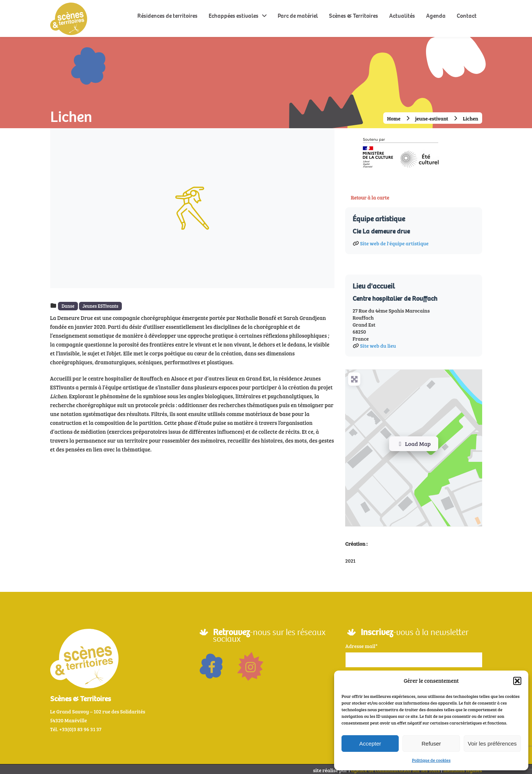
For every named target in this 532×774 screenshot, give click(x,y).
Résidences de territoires (167, 16)
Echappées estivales (234, 16)
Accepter (370, 744)
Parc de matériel (298, 16)
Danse (68, 306)
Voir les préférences (492, 744)
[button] (517, 681)
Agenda (436, 16)
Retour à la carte (370, 197)
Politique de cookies (431, 760)
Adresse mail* (362, 644)
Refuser (431, 744)
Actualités (402, 16)
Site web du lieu (378, 343)
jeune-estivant (432, 118)
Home (394, 118)
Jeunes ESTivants (100, 306)
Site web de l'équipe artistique (394, 241)
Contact (467, 16)
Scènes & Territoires (353, 16)
